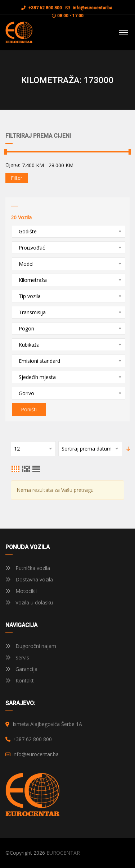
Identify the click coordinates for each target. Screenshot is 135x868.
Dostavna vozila (29, 579)
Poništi (29, 409)
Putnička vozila (28, 568)
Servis (17, 657)
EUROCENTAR (63, 853)
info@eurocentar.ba (93, 8)
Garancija (21, 669)
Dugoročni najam (31, 646)
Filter (17, 178)
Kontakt (20, 680)
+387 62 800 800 (42, 8)
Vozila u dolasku (29, 602)
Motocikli (21, 591)
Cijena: (13, 165)
